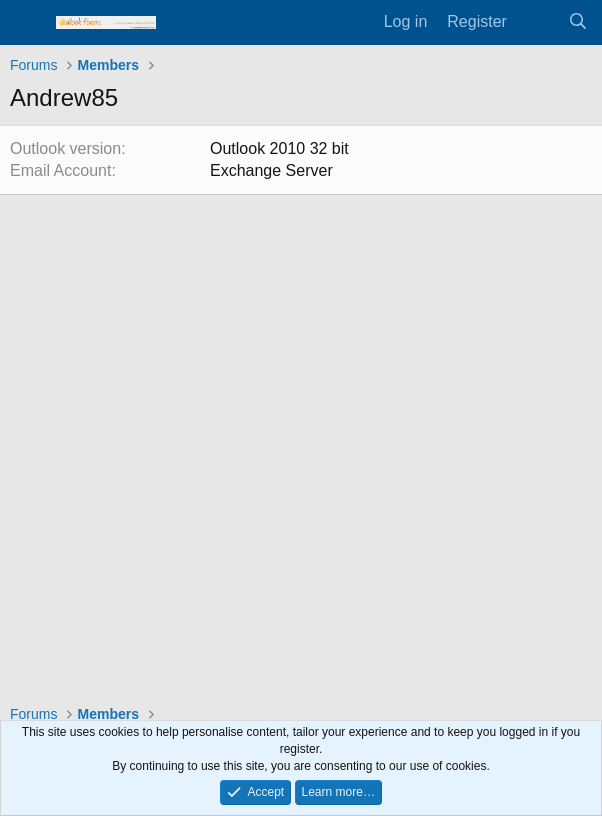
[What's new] (537, 22)
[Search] (577, 22)
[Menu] (27, 23)
